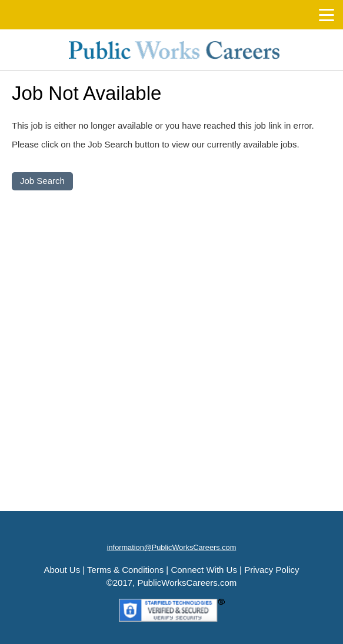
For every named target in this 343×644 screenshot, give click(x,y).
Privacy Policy (272, 570)
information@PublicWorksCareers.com (172, 547)
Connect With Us (204, 570)
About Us (62, 570)
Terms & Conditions (125, 570)
